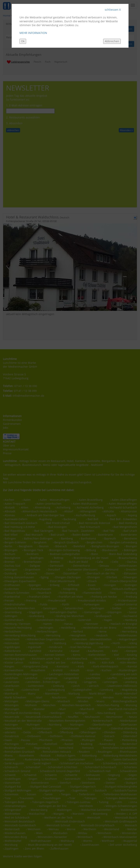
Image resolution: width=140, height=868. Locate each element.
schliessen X (113, 10)
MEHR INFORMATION (33, 33)
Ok (23, 41)
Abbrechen (112, 41)
